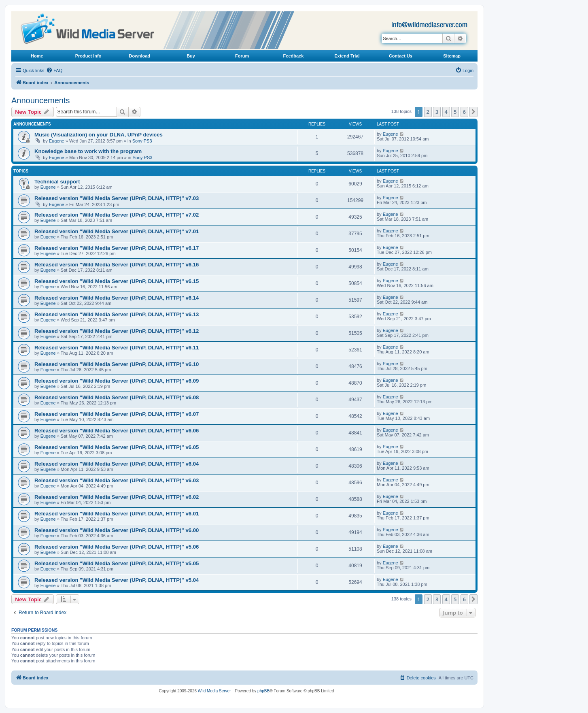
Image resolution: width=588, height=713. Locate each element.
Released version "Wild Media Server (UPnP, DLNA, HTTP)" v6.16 (117, 265)
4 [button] (446, 112)
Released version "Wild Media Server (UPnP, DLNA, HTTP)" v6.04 (117, 464)
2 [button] (428, 112)
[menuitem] (54, 70)
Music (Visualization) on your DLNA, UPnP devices (99, 135)
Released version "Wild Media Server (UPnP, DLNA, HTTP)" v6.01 (117, 514)
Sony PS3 (142, 141)
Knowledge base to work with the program (88, 151)
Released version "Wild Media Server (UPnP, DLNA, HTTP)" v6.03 (117, 480)
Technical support (57, 182)
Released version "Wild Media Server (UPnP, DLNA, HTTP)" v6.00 (117, 530)
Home (37, 56)
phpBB (263, 691)
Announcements (41, 100)
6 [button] (464, 112)
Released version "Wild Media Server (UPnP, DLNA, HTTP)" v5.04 (117, 580)
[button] (473, 112)
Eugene (57, 141)
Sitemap (452, 56)
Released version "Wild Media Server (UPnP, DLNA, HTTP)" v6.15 (117, 281)
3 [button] (437, 112)
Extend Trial (347, 56)
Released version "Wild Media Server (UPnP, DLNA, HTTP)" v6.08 (117, 397)
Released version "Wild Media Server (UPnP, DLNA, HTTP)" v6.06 (117, 431)
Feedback (294, 56)
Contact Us (401, 56)
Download (140, 56)
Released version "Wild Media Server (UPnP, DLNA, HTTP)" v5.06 (117, 547)
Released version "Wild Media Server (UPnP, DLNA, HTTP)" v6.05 (117, 447)
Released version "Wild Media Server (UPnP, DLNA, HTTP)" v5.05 (117, 563)
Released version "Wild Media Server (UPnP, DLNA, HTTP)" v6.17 (117, 248)
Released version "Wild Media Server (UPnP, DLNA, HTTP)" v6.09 (117, 381)
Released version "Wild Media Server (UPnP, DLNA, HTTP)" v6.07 (117, 414)
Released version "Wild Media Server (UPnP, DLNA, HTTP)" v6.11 (117, 348)
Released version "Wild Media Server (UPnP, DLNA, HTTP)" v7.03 (117, 198)
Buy (191, 56)
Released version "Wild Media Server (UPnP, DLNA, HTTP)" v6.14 (117, 298)
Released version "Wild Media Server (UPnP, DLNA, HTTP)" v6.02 (117, 497)
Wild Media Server (214, 691)
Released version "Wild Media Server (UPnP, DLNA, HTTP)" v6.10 (117, 364)
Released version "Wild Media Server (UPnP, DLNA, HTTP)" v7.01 (117, 231)
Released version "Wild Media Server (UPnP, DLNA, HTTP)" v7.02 (117, 215)
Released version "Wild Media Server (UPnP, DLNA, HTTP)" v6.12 (117, 331)
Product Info (88, 56)
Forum (242, 56)
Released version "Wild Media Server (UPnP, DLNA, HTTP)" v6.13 (117, 314)
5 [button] (455, 112)
